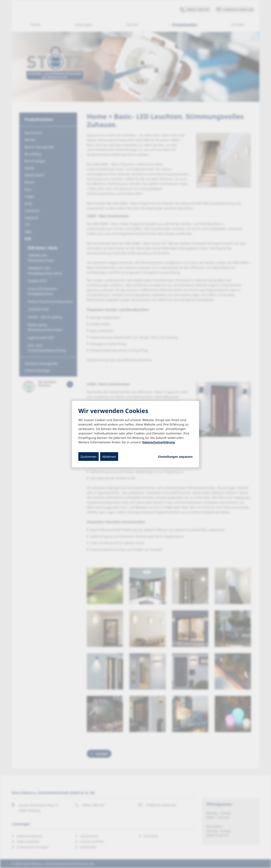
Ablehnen (109, 456)
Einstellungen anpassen (175, 456)
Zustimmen (88, 456)
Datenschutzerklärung (159, 442)
